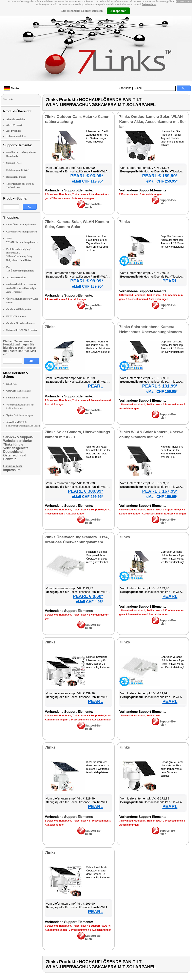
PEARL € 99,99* (87, 281)
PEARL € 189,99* (160, 176)
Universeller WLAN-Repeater (22, 330)
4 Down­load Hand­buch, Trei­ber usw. (140, 510)
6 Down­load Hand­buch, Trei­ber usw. (66, 716)
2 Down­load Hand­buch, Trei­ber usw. (66, 194)
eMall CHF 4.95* (90, 602)
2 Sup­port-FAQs (98, 716)
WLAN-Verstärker (16, 278)
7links (125, 222)
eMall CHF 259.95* (162, 181)
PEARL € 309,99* (85, 491)
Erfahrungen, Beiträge (18, 170)
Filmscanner (17, 398)
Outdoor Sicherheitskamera (21, 323)
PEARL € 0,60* (88, 596)
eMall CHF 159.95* (162, 392)
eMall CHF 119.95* (88, 181)
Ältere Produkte (15, 125)
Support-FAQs (14, 163)
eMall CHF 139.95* (88, 286)
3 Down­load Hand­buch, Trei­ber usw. (140, 295)
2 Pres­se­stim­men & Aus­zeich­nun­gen (73, 198)
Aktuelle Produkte (16, 119)
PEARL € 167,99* (160, 491)
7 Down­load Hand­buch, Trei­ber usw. (66, 926)
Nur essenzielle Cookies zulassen (82, 11)
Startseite (125, 88)
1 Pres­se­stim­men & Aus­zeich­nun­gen (165, 514)
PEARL (170, 281)
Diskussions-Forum (16, 177)
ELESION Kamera (16, 316)
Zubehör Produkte (16, 136)
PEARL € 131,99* (160, 386)
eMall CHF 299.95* (88, 497)
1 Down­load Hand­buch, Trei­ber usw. (66, 400)
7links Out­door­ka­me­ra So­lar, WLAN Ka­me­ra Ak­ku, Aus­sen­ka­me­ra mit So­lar (152, 122)
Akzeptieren (118, 11)
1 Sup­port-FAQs (98, 510)
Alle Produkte (13, 131)
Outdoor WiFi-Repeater (19, 309)
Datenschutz (149, 4)
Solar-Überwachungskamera (21, 225)
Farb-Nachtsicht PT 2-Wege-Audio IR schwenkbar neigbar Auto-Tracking (22, 288)
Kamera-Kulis (18, 391)
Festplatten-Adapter (20, 415)
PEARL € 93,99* (87, 176)
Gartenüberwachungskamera (22, 232)
